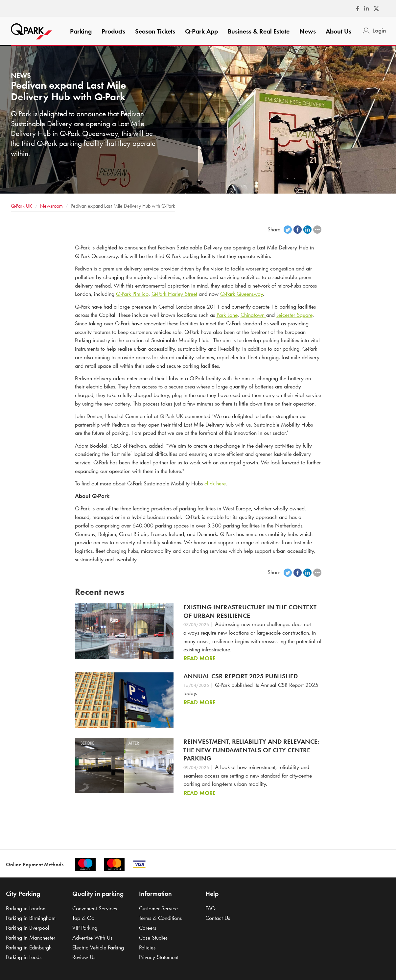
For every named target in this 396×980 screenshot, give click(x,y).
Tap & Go (83, 918)
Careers (148, 928)
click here (215, 483)
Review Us (84, 957)
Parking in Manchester (31, 938)
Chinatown (253, 315)
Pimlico (132, 294)
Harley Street (174, 294)
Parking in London (26, 908)
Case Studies (153, 938)
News (308, 31)
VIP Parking (85, 928)
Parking (81, 31)
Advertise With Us (92, 938)
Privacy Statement (159, 957)
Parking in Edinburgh (29, 947)
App (201, 31)
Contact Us (218, 918)
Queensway (242, 294)
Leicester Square (294, 315)
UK (22, 206)
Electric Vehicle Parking (98, 947)
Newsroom (51, 206)
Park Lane (227, 315)
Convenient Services (95, 908)
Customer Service (158, 908)
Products (113, 31)
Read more (200, 658)
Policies (147, 947)
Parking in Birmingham (31, 918)
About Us (338, 31)
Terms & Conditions (160, 918)
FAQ (210, 908)
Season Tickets (155, 31)
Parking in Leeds (24, 957)
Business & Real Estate (259, 31)
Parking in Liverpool (28, 928)
